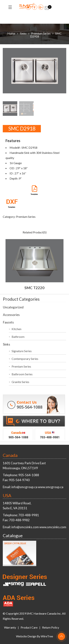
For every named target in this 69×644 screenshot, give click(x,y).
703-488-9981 (29, 515)
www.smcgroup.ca (51, 487)
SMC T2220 (34, 288)
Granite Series (20, 382)
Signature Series (22, 351)
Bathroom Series (22, 374)
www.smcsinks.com (53, 527)
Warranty (10, 627)
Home (11, 33)
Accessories (11, 315)
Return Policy (51, 627)
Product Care (29, 627)
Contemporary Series (25, 359)
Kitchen (16, 329)
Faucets (8, 322)
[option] (34, 71)
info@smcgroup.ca (24, 487)
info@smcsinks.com (25, 527)
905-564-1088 (29, 475)
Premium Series (41, 33)
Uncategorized (13, 307)
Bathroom (18, 337)
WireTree (47, 636)
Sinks (23, 33)
